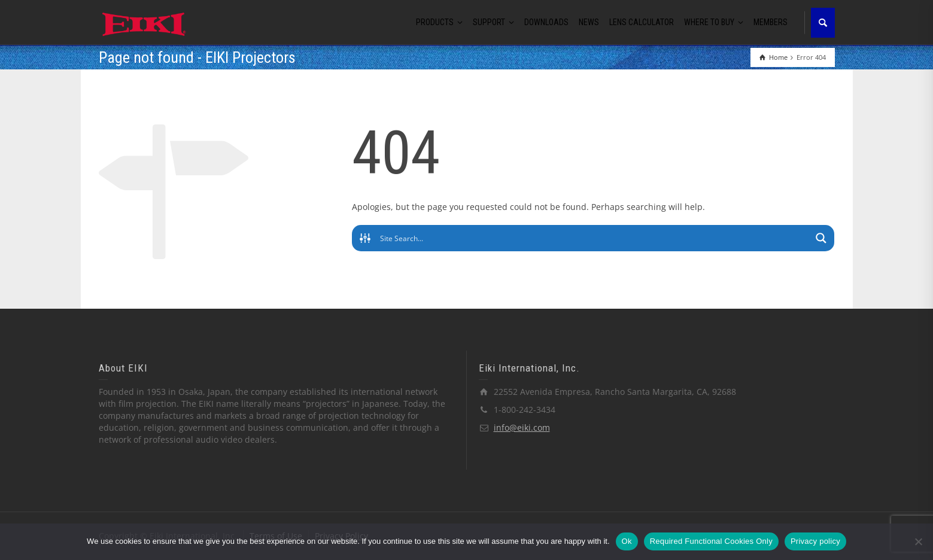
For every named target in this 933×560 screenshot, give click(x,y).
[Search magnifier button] (821, 238)
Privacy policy (815, 541)
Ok (627, 541)
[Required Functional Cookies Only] (918, 541)
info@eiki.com (522, 427)
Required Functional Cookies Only (711, 541)
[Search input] (594, 238)
